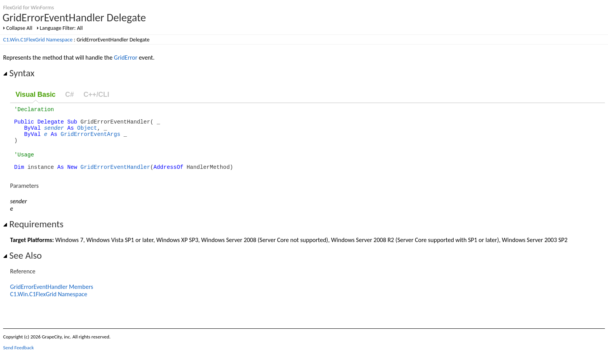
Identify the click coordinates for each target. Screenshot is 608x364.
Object (87, 132)
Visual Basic (35, 94)
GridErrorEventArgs (90, 140)
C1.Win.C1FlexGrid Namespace (38, 39)
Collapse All (19, 28)
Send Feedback (18, 358)
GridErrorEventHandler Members (52, 297)
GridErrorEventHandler (116, 177)
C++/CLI (96, 94)
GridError (126, 58)
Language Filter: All (61, 28)
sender (54, 132)
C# (70, 94)
